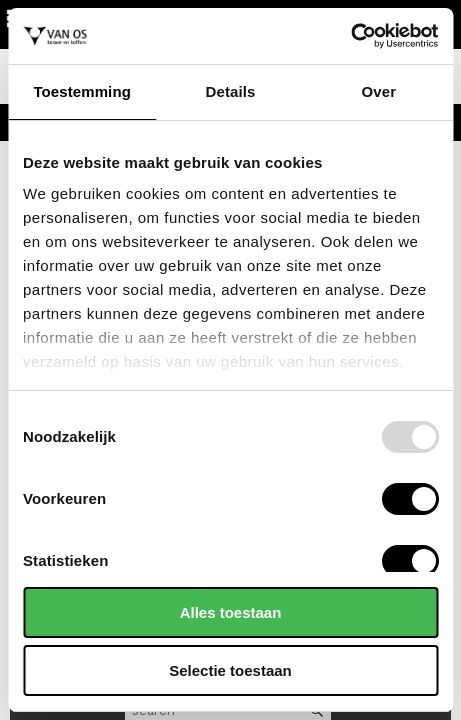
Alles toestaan (231, 612)
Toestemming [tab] (82, 91)
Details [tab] (231, 91)
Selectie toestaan (230, 670)
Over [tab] (379, 91)
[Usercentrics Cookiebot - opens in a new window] (350, 36)
